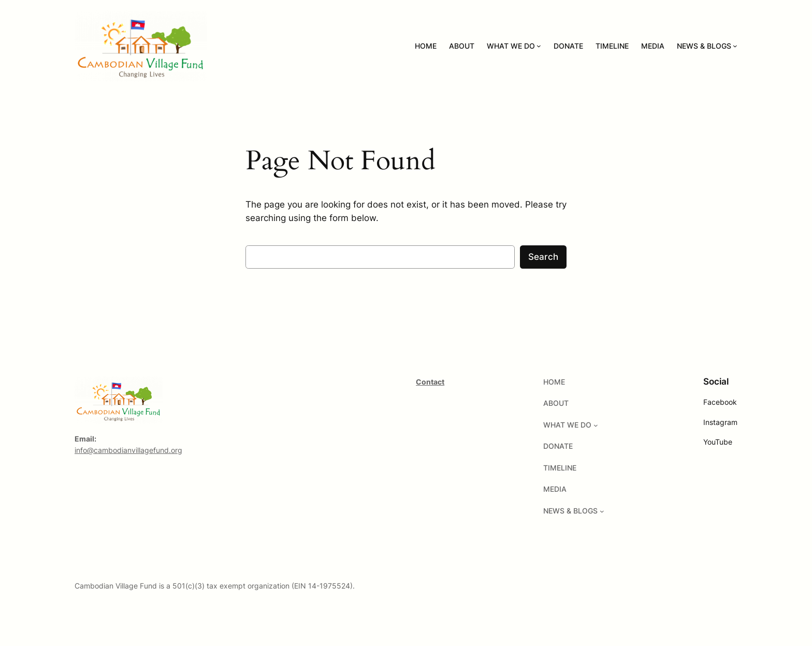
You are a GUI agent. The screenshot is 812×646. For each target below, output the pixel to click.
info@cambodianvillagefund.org (128, 450)
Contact (430, 382)
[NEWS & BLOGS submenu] (735, 46)
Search (543, 257)
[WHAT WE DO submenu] (539, 46)
